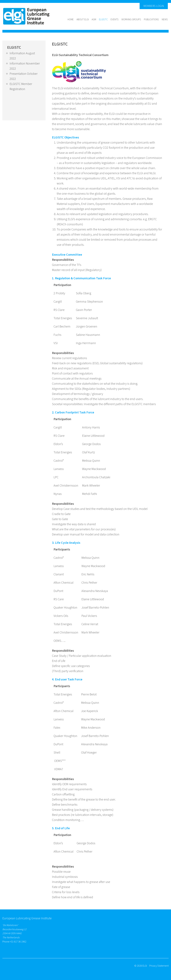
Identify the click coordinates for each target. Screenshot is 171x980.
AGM (94, 19)
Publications (151, 19)
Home (71, 19)
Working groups (131, 19)
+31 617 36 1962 (18, 942)
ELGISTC (103, 19)
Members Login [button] (154, 6)
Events (115, 19)
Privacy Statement (159, 966)
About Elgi (83, 19)
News (165, 19)
